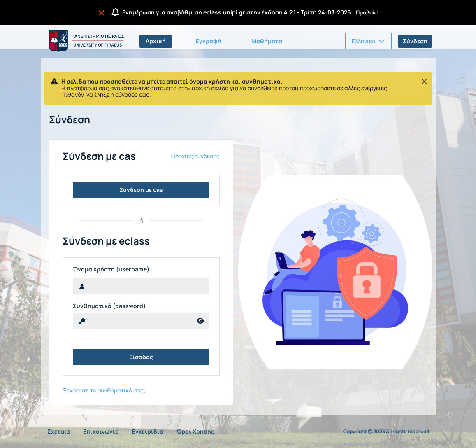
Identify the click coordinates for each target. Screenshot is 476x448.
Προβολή (367, 12)
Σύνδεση (415, 41)
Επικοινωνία (101, 431)
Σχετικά (59, 431)
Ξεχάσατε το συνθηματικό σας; (104, 390)
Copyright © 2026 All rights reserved (386, 432)
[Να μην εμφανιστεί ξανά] (103, 12)
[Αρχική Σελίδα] (85, 41)
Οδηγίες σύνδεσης (195, 156)
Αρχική (156, 41)
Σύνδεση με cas (141, 190)
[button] (368, 41)
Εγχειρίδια (148, 431)
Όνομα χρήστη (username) (111, 269)
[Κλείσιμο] (424, 82)
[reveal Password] (132, 321)
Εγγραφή (209, 41)
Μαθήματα (267, 41)
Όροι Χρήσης (195, 431)
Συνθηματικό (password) (109, 306)
